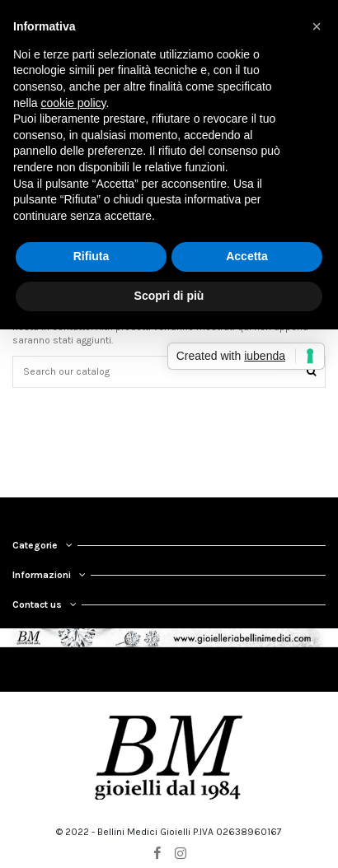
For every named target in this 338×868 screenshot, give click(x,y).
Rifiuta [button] (92, 256)
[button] (317, 26)
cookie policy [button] (73, 103)
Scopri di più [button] (169, 296)
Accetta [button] (247, 256)
